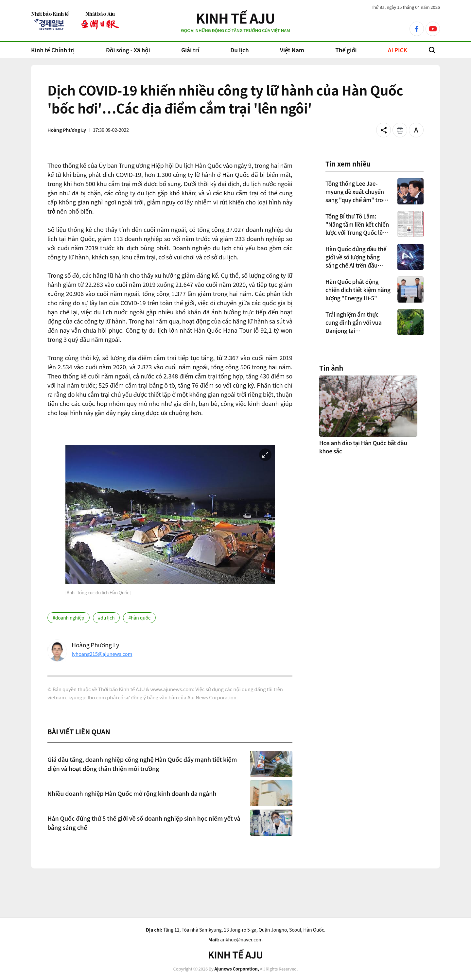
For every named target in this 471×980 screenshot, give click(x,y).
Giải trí (190, 50)
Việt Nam (292, 50)
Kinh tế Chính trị (53, 50)
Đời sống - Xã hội (128, 50)
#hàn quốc (139, 618)
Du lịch (239, 50)
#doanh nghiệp (69, 618)
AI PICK (398, 50)
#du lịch (106, 618)
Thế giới (346, 50)
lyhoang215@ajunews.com (102, 654)
